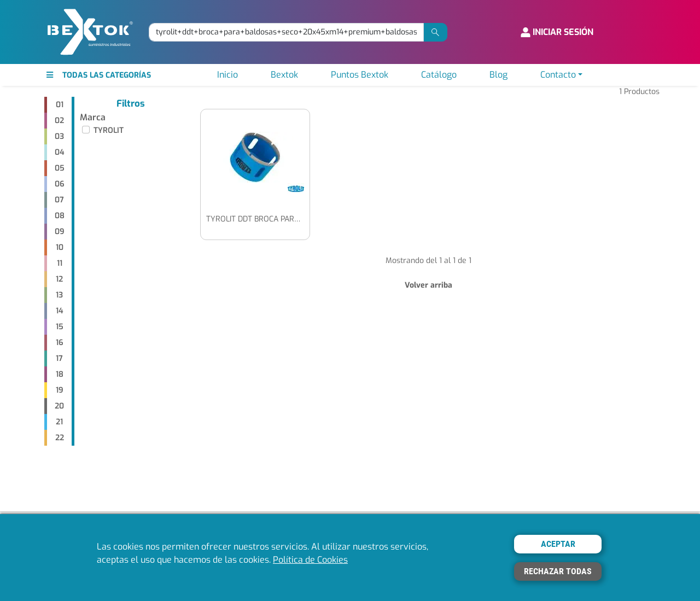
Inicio (227, 75)
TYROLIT (109, 130)
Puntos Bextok (360, 75)
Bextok (284, 75)
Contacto (558, 75)
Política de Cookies (310, 560)
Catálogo (439, 75)
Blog (498, 75)
